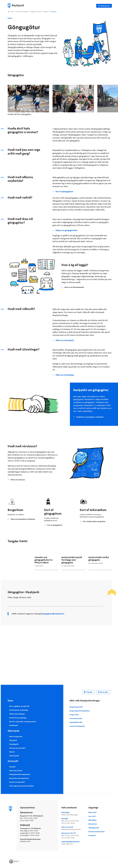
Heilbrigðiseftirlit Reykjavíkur (20, 774)
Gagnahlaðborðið (76, 722)
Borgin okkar (74, 715)
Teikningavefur (94, 828)
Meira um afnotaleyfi (65, 340)
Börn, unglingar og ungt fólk (19, 706)
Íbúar (12, 12)
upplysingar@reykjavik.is (73, 843)
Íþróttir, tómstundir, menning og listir (23, 722)
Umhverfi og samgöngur (22, 12)
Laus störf (92, 816)
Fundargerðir (14, 744)
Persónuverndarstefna (96, 832)
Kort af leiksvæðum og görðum (94, 521)
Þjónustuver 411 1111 (73, 835)
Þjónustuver (93, 824)
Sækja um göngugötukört (67, 230)
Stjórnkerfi (13, 740)
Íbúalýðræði (14, 725)
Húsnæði (12, 767)
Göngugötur (53, 12)
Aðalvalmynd (105, 6)
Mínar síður (104, 692)
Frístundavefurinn (76, 718)
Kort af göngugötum (64, 191)
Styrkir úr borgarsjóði (17, 782)
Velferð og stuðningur (17, 714)
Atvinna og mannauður (17, 748)
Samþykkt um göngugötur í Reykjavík (90, 417)
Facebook (92, 835)
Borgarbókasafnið (76, 707)
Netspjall (73, 821)
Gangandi (46, 12)
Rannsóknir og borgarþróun (19, 778)
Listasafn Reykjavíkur (77, 726)
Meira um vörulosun (18, 480)
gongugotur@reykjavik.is (53, 614)
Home (8, 12)
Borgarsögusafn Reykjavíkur (80, 711)
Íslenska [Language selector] (89, 692)
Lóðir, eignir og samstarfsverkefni (21, 786)
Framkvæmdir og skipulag (19, 710)
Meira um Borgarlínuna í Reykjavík (23, 519)
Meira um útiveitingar (65, 375)
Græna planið (14, 756)
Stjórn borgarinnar (16, 736)
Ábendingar (73, 814)
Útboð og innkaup (16, 771)
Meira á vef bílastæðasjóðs (74, 287)
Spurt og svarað (73, 828)
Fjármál (12, 752)
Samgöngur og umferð (36, 12)
